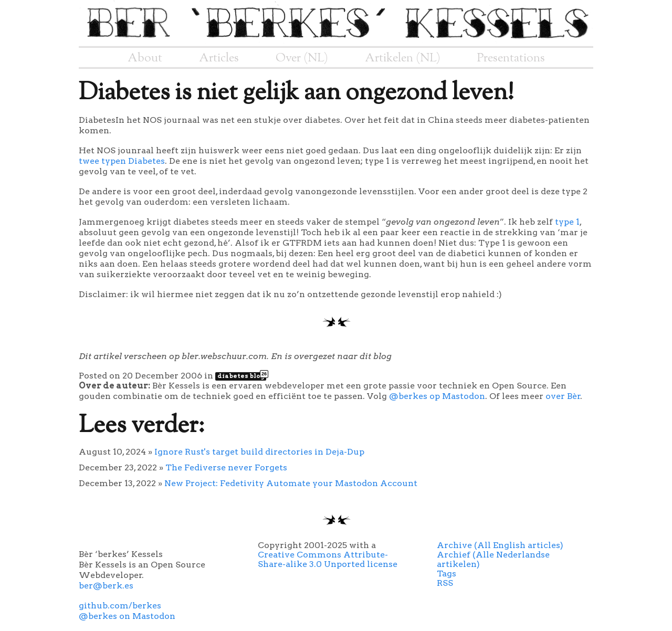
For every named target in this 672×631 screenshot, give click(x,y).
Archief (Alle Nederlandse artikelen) (493, 559)
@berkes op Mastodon (437, 396)
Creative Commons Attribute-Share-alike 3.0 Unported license (328, 559)
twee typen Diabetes (122, 161)
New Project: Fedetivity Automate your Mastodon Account (291, 483)
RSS (445, 583)
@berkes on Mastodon (127, 616)
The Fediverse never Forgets (226, 467)
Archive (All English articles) (500, 545)
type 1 (567, 222)
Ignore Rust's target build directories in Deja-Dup (259, 452)
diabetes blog (242, 376)
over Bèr (563, 396)
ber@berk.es (106, 586)
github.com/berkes (120, 606)
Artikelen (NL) (403, 58)
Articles (219, 58)
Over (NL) (302, 58)
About (145, 58)
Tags (447, 574)
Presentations (511, 58)
